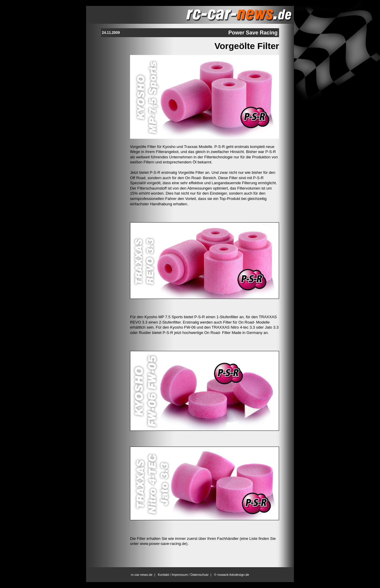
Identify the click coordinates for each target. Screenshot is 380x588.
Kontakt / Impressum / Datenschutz (183, 575)
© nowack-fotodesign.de (232, 575)
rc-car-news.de (142, 575)
